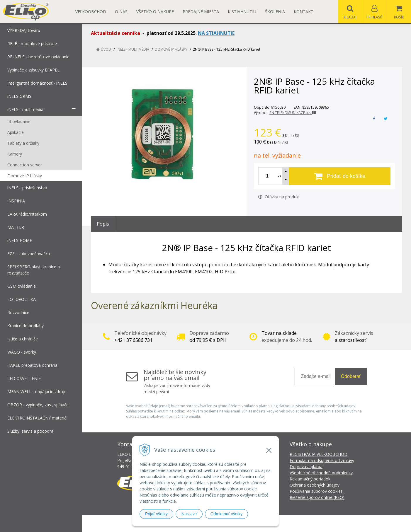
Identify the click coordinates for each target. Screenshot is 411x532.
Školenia (275, 12)
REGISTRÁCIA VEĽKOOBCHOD (319, 454)
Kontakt (304, 12)
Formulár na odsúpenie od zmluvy (322, 460)
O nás (121, 12)
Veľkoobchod (91, 12)
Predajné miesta (201, 12)
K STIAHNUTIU (242, 12)
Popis (103, 224)
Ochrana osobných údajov (315, 485)
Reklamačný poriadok (310, 479)
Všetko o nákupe (155, 12)
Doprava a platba (306, 467)
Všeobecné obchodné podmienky (321, 473)
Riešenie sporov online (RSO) (317, 497)
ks (279, 176)
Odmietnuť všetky (227, 514)
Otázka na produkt (279, 197)
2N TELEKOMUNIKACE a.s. (293, 113)
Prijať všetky (156, 514)
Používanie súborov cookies (316, 491)
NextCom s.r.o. (311, 523)
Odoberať (351, 376)
